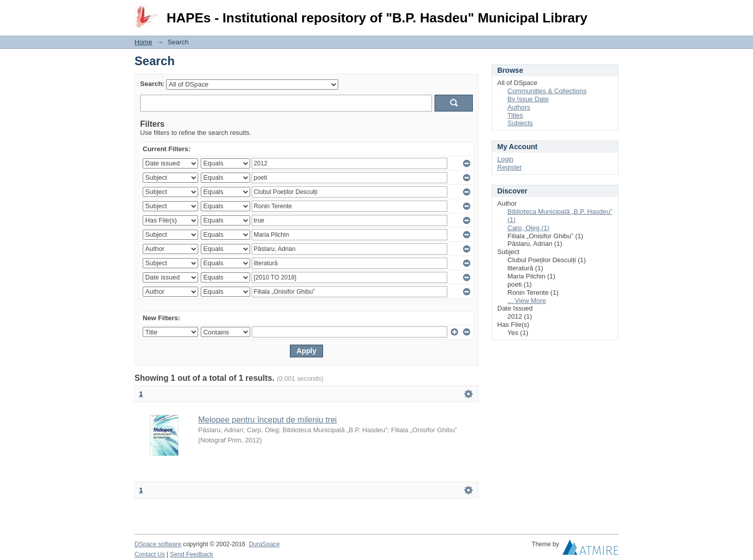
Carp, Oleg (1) (528, 228)
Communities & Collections (547, 91)
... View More (527, 301)
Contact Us (150, 554)
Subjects (520, 123)
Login (610, 12)
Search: (152, 84)
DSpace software (158, 544)
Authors (519, 107)
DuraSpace (264, 544)
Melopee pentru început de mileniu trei (267, 420)
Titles (515, 115)
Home (143, 42)
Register (509, 167)
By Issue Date (528, 99)
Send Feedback (192, 554)
